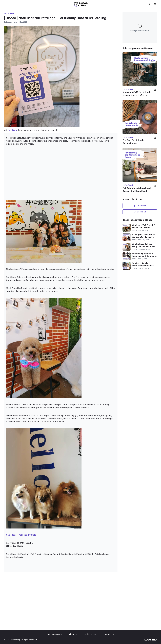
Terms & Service (54, 634)
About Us (73, 634)
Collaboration (90, 634)
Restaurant (10, 13)
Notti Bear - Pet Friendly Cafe (21, 535)
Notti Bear (13, 130)
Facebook (140, 206)
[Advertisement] (61, 172)
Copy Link (140, 212)
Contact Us (109, 634)
